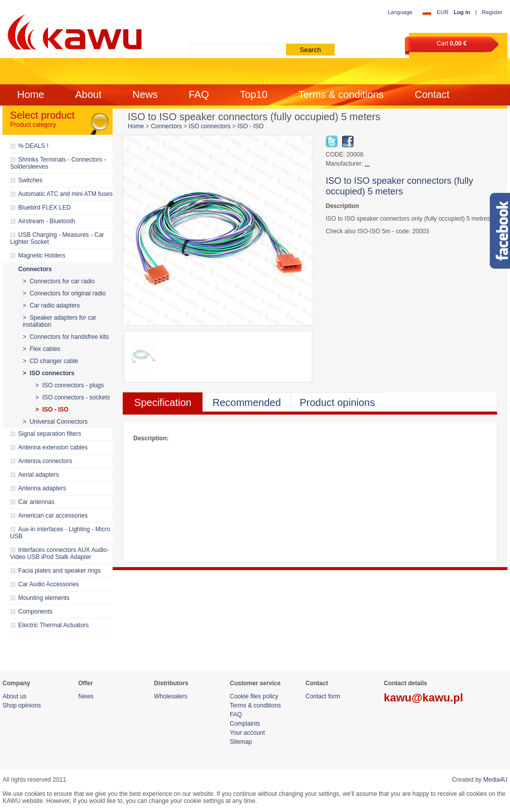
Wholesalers (171, 696)
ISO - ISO (250, 126)
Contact (432, 94)
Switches (30, 180)
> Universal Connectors (55, 422)
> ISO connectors (48, 373)
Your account (247, 733)
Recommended (247, 402)
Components (35, 612)
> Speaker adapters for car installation (60, 321)
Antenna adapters (42, 488)
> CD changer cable (50, 361)
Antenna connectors (45, 461)
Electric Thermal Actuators (54, 625)
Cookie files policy (254, 696)
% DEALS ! (33, 146)
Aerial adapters (39, 475)
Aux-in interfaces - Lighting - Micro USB (60, 533)
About (88, 94)
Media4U (495, 780)
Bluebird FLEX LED (44, 208)
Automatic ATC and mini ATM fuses (65, 194)
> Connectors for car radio (59, 281)
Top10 (254, 94)
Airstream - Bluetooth (47, 221)
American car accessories (53, 516)
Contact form (323, 696)
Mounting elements (44, 598)
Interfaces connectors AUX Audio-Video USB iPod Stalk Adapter (59, 553)
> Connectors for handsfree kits (66, 337)
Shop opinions (22, 705)
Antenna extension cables (53, 447)
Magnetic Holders (42, 256)
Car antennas (36, 502)
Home (31, 94)
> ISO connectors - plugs (70, 385)
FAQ (199, 94)
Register (492, 12)
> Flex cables (41, 349)
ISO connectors (210, 126)
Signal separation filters (50, 434)
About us (14, 696)
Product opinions (338, 402)
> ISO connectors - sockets (73, 397)
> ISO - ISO (52, 410)
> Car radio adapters (51, 306)
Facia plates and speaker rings (59, 571)
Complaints (245, 724)
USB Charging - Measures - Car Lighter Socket (57, 238)
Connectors (35, 269)
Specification (163, 402)
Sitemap (241, 742)
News (145, 94)
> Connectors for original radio (64, 293)
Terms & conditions (341, 94)
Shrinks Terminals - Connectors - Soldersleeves (58, 163)
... (367, 164)
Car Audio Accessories (48, 584)
